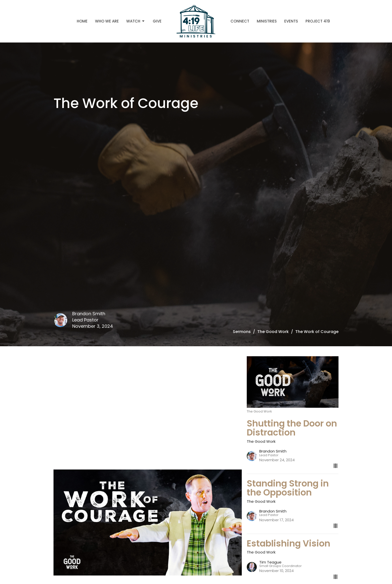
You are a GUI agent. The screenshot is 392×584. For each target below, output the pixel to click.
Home (82, 21)
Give (157, 21)
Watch (136, 21)
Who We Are (107, 21)
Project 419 (318, 21)
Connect (240, 21)
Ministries (267, 21)
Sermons (242, 332)
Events (291, 21)
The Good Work (273, 332)
